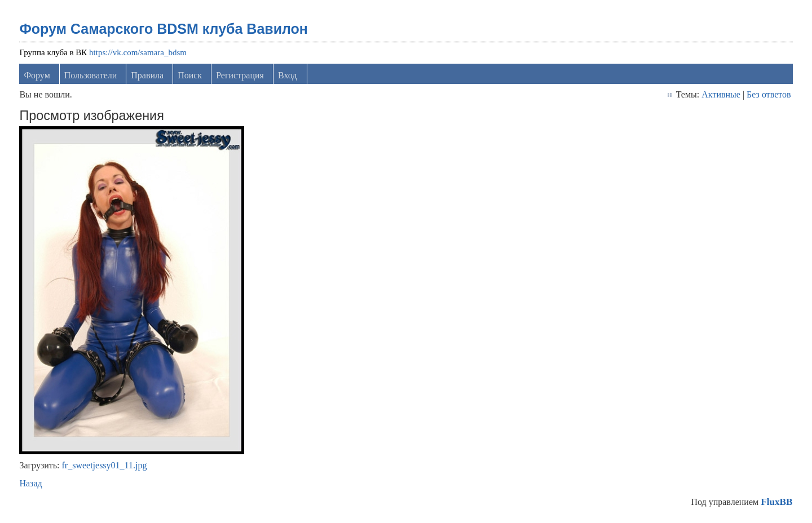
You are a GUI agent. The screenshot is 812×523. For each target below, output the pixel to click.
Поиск (190, 75)
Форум (37, 75)
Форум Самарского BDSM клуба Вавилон (164, 29)
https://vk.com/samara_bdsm (138, 52)
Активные (721, 94)
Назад (30, 483)
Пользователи (91, 75)
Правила (147, 75)
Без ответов (769, 94)
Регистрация (240, 75)
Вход (288, 75)
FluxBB (776, 502)
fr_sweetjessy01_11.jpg (105, 465)
